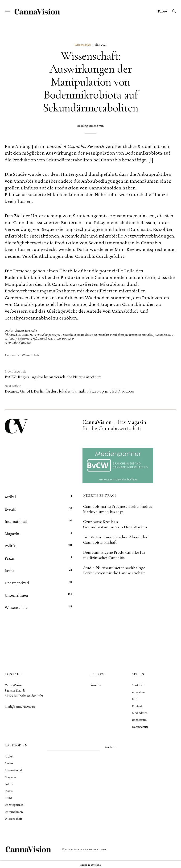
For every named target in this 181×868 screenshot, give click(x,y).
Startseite (138, 685)
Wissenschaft (83, 44)
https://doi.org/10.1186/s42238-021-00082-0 (46, 339)
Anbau (16, 355)
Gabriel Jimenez (21, 343)
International (16, 521)
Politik (10, 546)
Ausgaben (138, 692)
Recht (9, 570)
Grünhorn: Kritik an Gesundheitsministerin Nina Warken (115, 524)
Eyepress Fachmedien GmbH (88, 849)
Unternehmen (16, 595)
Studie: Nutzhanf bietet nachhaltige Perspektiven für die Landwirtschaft (114, 570)
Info (135, 699)
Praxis (10, 558)
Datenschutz (140, 727)
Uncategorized (17, 583)
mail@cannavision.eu (20, 706)
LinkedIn (95, 685)
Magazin (12, 534)
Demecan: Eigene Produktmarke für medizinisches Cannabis (114, 555)
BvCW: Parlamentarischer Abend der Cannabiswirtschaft (115, 540)
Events (10, 509)
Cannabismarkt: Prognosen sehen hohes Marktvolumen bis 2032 (117, 509)
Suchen (110, 747)
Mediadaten (140, 713)
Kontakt (137, 706)
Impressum (139, 720)
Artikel (10, 497)
